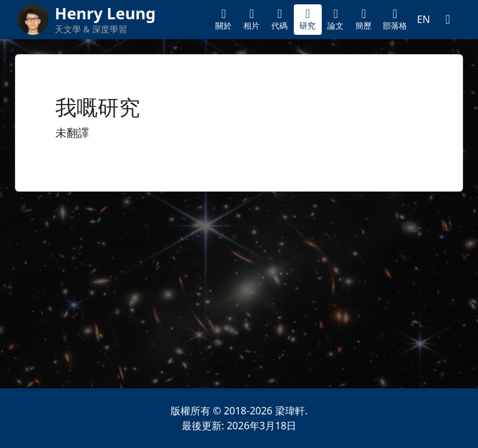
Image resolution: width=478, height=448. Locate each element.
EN (424, 19)
